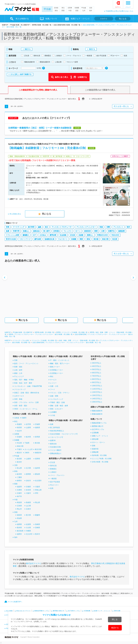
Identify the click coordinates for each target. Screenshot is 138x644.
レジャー (53, 383)
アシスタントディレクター (86, 227)
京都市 (19, 493)
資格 (94, 446)
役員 (52, 488)
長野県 (37, 459)
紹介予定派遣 (55, 482)
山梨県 (28, 459)
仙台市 (19, 431)
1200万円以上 (97, 392)
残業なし (90, 235)
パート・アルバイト (57, 475)
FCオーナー (54, 485)
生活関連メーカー (57, 373)
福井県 (37, 468)
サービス (53, 380)
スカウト (104, 19)
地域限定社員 (49, 239)
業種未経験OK (97, 414)
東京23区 (38, 449)
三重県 (19, 477)
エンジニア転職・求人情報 (102, 459)
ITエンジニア (19, 376)
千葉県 (27, 443)
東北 (63, 8)
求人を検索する (22, 19)
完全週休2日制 (55, 447)
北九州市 (29, 534)
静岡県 (28, 474)
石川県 (28, 468)
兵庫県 (19, 490)
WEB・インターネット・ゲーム (26, 409)
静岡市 (19, 481)
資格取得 (87, 231)
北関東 (70, 8)
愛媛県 (37, 515)
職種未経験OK (97, 411)
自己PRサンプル (98, 429)
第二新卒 (47, 231)
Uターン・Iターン (98, 442)
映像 (101, 227)
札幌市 (24, 418)
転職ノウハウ (51, 19)
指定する (28, 49)
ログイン (118, 7)
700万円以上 (97, 376)
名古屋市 (38, 481)
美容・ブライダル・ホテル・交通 (26, 402)
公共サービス (19, 396)
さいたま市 (29, 449)
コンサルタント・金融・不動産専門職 (28, 386)
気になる (123, 19)
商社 (52, 376)
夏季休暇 (53, 235)
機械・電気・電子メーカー (60, 364)
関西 (63, 11)
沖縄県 (28, 531)
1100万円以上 (97, 389)
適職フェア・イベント (100, 436)
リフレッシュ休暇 (12, 235)
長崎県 (37, 524)
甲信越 (47, 9)
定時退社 (57, 231)
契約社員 (53, 466)
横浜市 (19, 453)
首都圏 (77, 8)
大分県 (28, 528)
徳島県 (19, 515)
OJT (34, 235)
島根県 (28, 502)
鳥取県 (19, 502)
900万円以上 (97, 382)
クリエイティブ (20, 389)
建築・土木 (18, 373)
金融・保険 (54, 396)
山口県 (28, 506)
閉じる (115, 619)
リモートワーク (25, 239)
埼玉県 (115, 239)
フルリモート (63, 239)
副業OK (53, 440)
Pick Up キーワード (23, 611)
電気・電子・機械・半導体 (24, 380)
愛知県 (37, 474)
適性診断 (95, 439)
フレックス (68, 231)
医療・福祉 (18, 367)
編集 (40, 227)
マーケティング (19, 227)
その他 (52, 415)
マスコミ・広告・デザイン (60, 393)
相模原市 (38, 453)
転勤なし (26, 231)
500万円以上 (97, 369)
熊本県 (19, 528)
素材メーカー (55, 367)
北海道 (56, 8)
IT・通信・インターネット (60, 360)
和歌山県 (38, 490)
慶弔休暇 (38, 239)
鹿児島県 (20, 531)
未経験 (81, 235)
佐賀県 (28, 524)
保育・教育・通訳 (21, 406)
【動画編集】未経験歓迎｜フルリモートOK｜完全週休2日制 (47, 148)
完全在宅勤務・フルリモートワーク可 (64, 434)
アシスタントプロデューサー (62, 227)
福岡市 (19, 534)
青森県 (19, 424)
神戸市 (19, 496)
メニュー (128, 7)
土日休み (43, 235)
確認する (115, 628)
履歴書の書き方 (98, 426)
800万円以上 (97, 379)
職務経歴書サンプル (99, 423)
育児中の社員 (11, 239)
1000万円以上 (97, 386)
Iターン (78, 231)
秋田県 (19, 428)
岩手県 (28, 424)
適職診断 (95, 452)
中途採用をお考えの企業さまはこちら (119, 11)
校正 (47, 227)
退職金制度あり (56, 453)
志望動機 (95, 433)
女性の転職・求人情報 (100, 462)
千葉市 (19, 449)
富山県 (19, 468)
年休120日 (115, 235)
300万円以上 (97, 363)
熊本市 (37, 534)
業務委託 (53, 469)
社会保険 (63, 235)
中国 (70, 11)
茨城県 (19, 437)
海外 (91, 11)
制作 (128, 227)
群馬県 (37, 437)
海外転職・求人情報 (99, 455)
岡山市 (19, 509)
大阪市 (28, 493)
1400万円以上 (97, 399)
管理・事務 (18, 399)
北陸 (91, 8)
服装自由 (36, 231)
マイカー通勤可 (56, 450)
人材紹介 (53, 472)
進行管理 (31, 227)
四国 (77, 11)
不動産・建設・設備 (57, 402)
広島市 (28, 509)
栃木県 (28, 437)
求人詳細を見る (15, 214)
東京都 (96, 239)
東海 (56, 11)
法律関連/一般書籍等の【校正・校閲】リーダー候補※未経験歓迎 (40, 128)
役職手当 (111, 231)
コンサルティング (57, 399)
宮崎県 (37, 528)
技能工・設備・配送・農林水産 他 (27, 393)
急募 (8, 231)
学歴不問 (16, 231)
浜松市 (28, 481)
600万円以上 (97, 373)
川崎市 (27, 453)
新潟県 (19, 459)
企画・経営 (18, 370)
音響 (108, 227)
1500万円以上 (97, 402)
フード (52, 389)
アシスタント (118, 227)
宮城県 (37, 424)
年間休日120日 (102, 235)
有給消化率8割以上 (57, 431)
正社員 (72, 235)
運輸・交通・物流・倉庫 (59, 406)
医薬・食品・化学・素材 (23, 383)
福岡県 (19, 524)
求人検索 (9, 611)
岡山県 (37, 502)
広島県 (19, 506)
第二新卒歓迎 (55, 428)
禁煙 (96, 231)
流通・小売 (54, 386)
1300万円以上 (97, 395)
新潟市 (19, 462)
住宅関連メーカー (57, 370)
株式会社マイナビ (34, 563)
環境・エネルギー (57, 409)
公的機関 (53, 412)
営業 (8, 227)
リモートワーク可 (57, 437)
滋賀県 (19, 487)
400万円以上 (97, 366)
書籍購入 (26, 235)
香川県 (28, 515)
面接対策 (95, 449)
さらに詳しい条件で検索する (21, 74)
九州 (84, 11)
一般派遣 (53, 479)
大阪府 (37, 487)
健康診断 (121, 231)
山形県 (28, 428)
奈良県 (28, 490)
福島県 (37, 428)
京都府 (28, 487)
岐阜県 (19, 474)
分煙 (103, 231)
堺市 (37, 493)
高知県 (19, 518)
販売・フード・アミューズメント (26, 364)
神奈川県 (105, 239)
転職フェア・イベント (80, 19)
